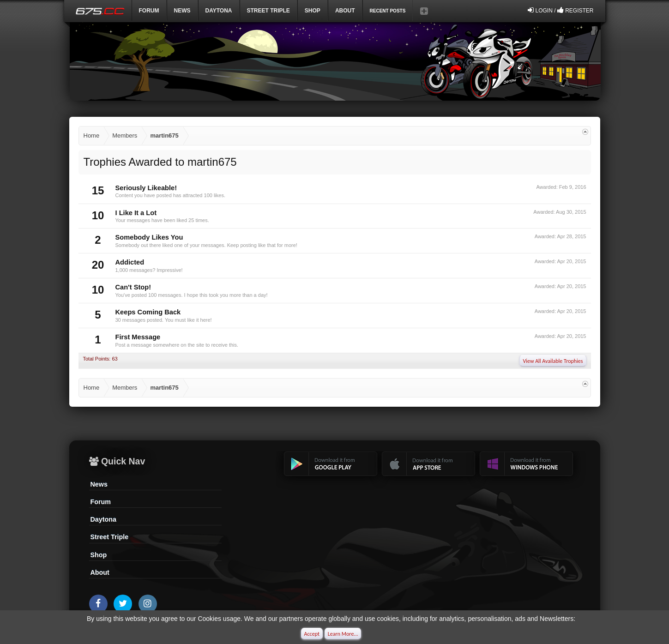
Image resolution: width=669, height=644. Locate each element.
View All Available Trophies (553, 361)
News (182, 11)
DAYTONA (219, 11)
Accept (312, 634)
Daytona (103, 519)
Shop (313, 11)
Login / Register (561, 10)
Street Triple (268, 11)
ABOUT (345, 11)
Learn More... (343, 634)
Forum (149, 11)
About (100, 572)
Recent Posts (388, 11)
